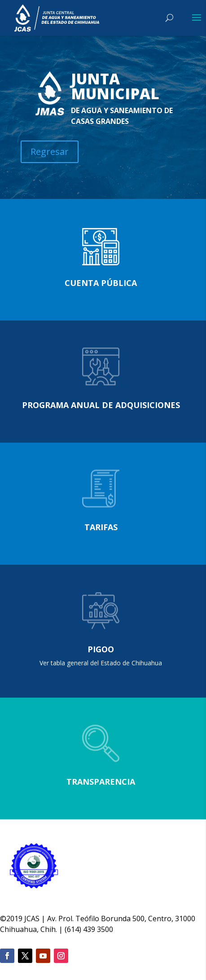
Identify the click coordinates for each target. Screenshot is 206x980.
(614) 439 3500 (89, 929)
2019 (14, 918)
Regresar (50, 152)
